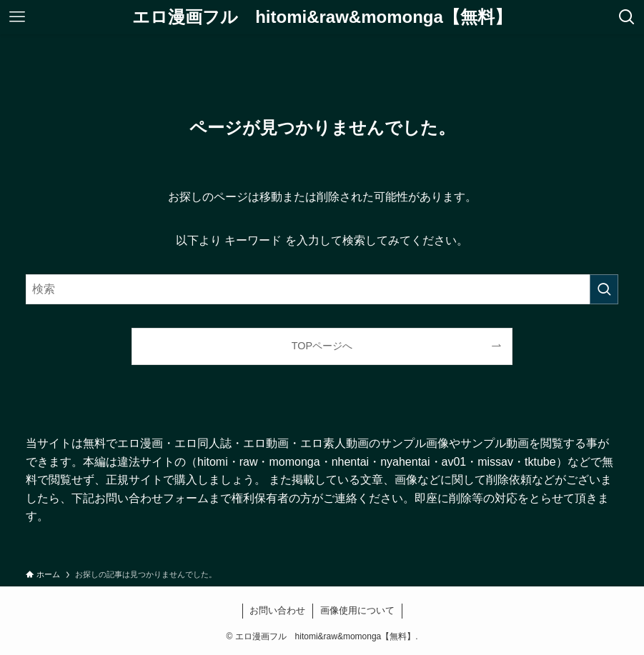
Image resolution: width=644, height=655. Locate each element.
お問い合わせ (277, 610)
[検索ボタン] (627, 17)
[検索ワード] (322, 289)
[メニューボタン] (17, 17)
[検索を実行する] (604, 289)
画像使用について (357, 610)
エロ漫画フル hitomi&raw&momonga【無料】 (322, 17)
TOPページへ (322, 346)
